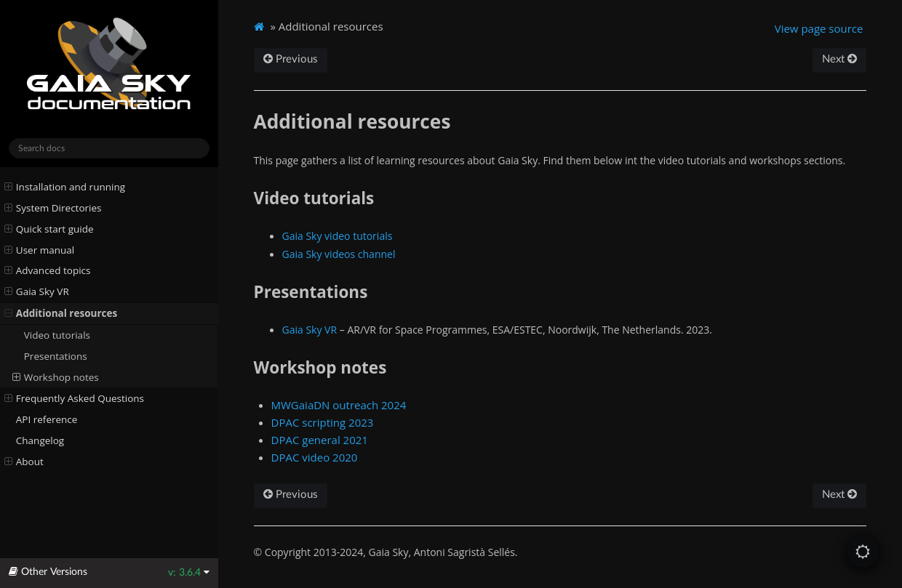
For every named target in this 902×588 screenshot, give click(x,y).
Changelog (40, 440)
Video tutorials (57, 335)
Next (839, 59)
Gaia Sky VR (37, 291)
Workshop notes (56, 377)
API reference (47, 419)
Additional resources (61, 313)
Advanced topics (48, 270)
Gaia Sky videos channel (339, 254)
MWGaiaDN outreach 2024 (339, 405)
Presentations (56, 356)
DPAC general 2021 (320, 440)
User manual (40, 250)
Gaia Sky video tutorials (338, 236)
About (24, 462)
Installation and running (65, 187)
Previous (291, 59)
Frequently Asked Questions (74, 398)
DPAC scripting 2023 (323, 422)
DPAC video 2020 (315, 457)
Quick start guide (49, 229)
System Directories (53, 208)
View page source (819, 28)
